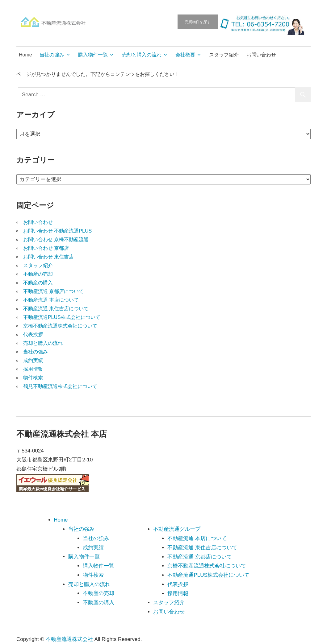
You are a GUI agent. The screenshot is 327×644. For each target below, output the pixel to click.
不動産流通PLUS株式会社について (62, 317)
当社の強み (52, 55)
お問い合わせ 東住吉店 (48, 257)
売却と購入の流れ (142, 55)
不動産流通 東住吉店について (56, 309)
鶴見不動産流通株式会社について (60, 386)
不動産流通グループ (177, 529)
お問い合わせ (261, 55)
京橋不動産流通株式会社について (60, 326)
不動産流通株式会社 (69, 639)
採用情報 (33, 369)
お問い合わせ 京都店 (46, 248)
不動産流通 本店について (51, 300)
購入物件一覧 (93, 55)
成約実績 (33, 360)
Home (25, 55)
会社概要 (185, 55)
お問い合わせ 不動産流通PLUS (57, 231)
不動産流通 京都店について (53, 291)
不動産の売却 (38, 274)
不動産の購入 (38, 283)
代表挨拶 (33, 334)
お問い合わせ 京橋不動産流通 (56, 239)
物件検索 (33, 378)
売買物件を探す (198, 22)
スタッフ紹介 (224, 55)
